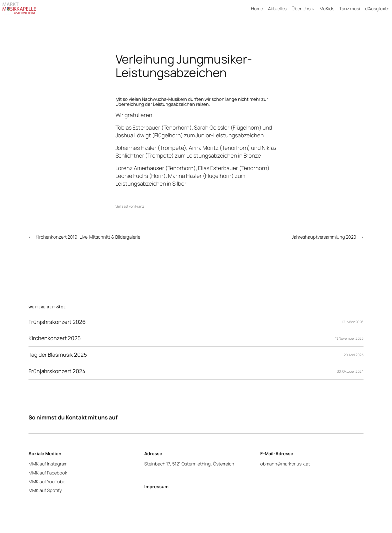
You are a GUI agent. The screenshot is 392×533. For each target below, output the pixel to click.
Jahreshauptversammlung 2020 (324, 237)
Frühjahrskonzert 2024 (57, 371)
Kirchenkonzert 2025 (55, 338)
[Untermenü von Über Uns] (313, 9)
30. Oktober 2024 (350, 371)
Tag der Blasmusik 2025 (58, 355)
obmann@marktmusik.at (285, 464)
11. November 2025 (349, 338)
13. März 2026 (353, 322)
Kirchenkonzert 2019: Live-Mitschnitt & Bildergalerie (88, 237)
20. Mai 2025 (354, 355)
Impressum (156, 486)
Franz (140, 206)
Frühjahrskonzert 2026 (57, 322)
